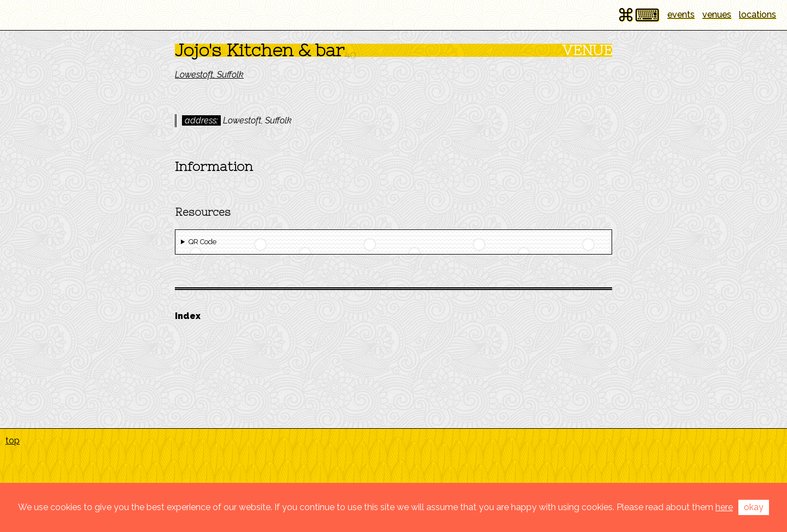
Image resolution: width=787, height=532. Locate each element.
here (724, 507)
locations (757, 14)
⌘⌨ (638, 15)
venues (717, 14)
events (681, 14)
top (13, 441)
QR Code (202, 242)
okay (754, 507)
